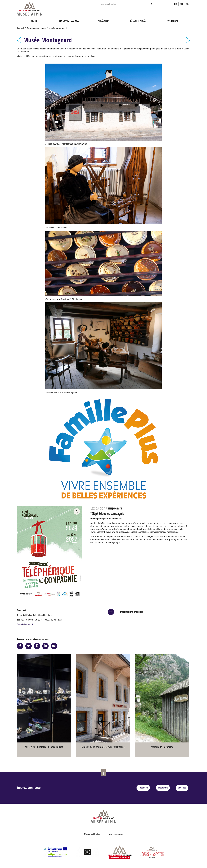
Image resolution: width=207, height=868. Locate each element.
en (181, 4)
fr (176, 4)
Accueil (20, 28)
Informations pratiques (132, 612)
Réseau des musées (36, 28)
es (187, 4)
